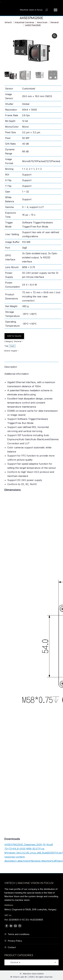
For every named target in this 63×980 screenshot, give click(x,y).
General (18, 341)
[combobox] (31, 962)
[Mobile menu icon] (56, 10)
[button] (55, 36)
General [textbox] (13, 962)
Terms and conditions (19, 934)
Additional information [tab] (17, 374)
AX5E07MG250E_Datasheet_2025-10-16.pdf (29, 845)
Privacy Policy (15, 941)
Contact (12, 947)
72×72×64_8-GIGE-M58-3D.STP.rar (24, 849)
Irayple (12, 346)
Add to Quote (14, 336)
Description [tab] (11, 367)
